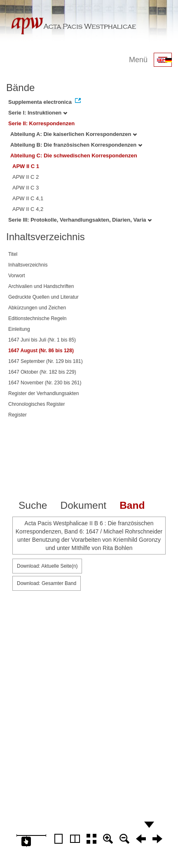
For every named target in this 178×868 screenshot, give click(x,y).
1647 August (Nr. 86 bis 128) (41, 351)
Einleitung (19, 329)
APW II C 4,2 (28, 209)
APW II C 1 (26, 166)
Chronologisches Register (36, 404)
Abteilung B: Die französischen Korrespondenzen (76, 145)
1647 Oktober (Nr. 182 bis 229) (42, 372)
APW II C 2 (26, 177)
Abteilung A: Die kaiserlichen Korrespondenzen (74, 134)
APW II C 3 (26, 188)
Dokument (83, 505)
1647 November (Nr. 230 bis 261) (45, 383)
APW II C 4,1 (28, 198)
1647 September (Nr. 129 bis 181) (46, 361)
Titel (13, 254)
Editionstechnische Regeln (37, 318)
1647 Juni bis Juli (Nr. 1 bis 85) (42, 340)
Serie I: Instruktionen (38, 113)
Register (18, 415)
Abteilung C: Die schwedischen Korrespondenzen (74, 156)
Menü (138, 60)
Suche (33, 505)
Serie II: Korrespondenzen (41, 123)
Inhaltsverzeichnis (28, 265)
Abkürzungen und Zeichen (37, 308)
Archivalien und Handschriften (41, 286)
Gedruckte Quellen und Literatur (43, 297)
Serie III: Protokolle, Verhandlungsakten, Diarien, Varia (80, 220)
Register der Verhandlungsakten (43, 393)
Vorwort (17, 276)
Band (132, 505)
